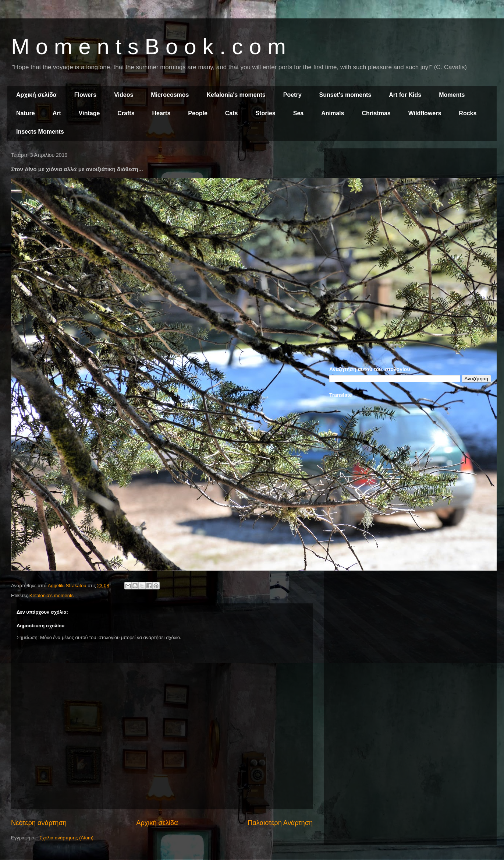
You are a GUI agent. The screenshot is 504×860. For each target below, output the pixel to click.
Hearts (162, 113)
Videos (124, 95)
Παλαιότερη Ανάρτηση (280, 823)
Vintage (89, 113)
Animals (333, 113)
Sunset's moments (345, 95)
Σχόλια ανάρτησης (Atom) (66, 838)
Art (57, 113)
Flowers (85, 95)
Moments (452, 95)
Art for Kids (405, 95)
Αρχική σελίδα (36, 95)
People (198, 113)
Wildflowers (425, 113)
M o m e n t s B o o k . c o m (148, 47)
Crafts (126, 113)
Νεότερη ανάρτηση (39, 823)
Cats (232, 113)
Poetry (292, 95)
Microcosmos (170, 95)
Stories (266, 113)
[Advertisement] (410, 205)
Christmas (376, 113)
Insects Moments (40, 132)
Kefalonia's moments (236, 95)
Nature (26, 113)
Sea (298, 113)
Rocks (468, 113)
